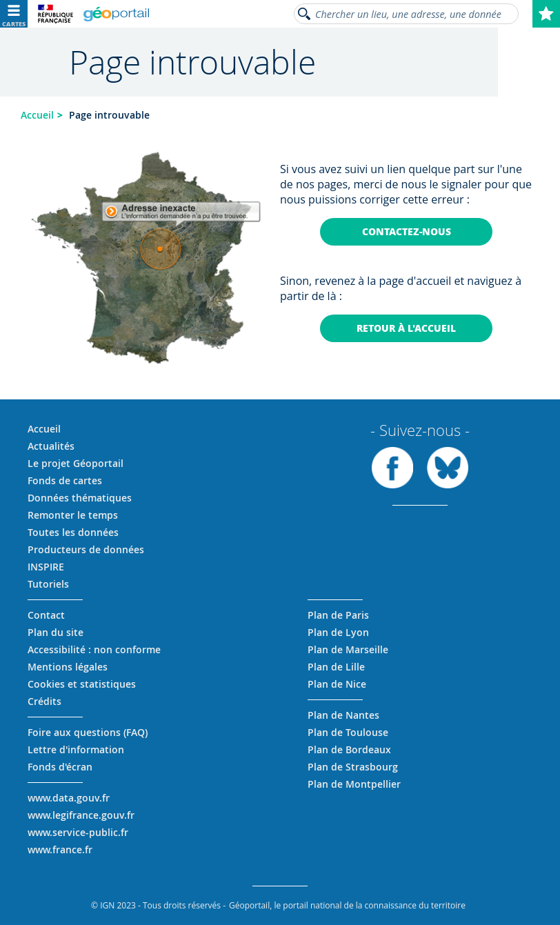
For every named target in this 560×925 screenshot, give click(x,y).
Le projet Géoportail (76, 463)
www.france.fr (60, 849)
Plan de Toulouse (348, 732)
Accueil (37, 115)
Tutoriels (48, 584)
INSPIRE (46, 567)
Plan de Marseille (348, 649)
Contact (46, 615)
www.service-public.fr (78, 832)
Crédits (44, 701)
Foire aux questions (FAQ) (88, 732)
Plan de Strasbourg (353, 767)
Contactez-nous (407, 231)
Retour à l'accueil (406, 328)
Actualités (51, 446)
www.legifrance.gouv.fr (81, 815)
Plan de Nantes (343, 715)
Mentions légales (68, 667)
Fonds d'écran (60, 767)
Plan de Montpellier (354, 784)
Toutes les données (73, 532)
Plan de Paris (338, 615)
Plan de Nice (337, 684)
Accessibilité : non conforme (94, 649)
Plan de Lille (336, 667)
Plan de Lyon (338, 632)
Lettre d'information (76, 749)
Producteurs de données (86, 549)
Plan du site (56, 632)
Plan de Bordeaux (349, 749)
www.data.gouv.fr (69, 798)
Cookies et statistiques (82, 684)
